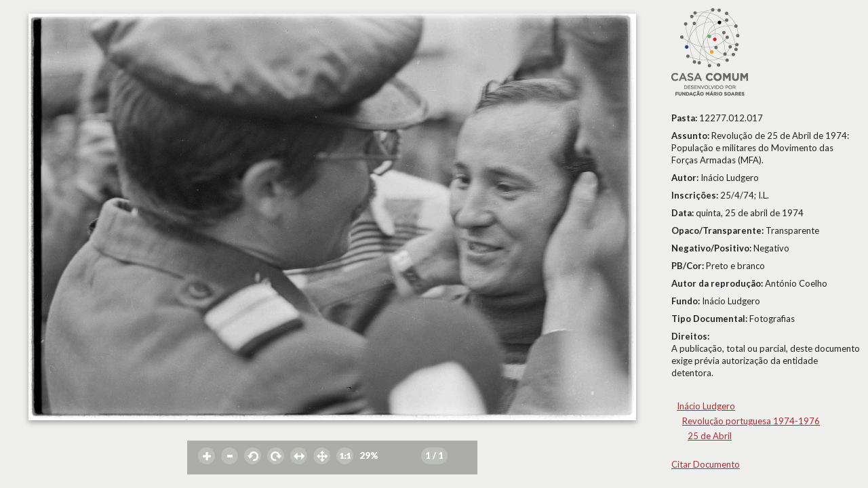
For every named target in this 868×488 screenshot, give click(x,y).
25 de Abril (710, 436)
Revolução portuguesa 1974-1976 (751, 421)
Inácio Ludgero (706, 406)
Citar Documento (706, 464)
